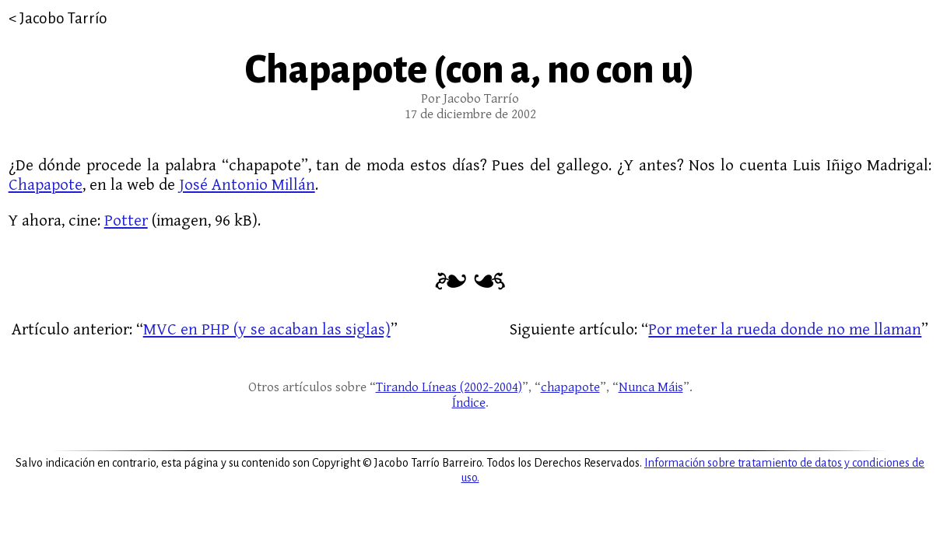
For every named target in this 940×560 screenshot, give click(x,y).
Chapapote (46, 185)
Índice (469, 403)
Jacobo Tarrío (63, 18)
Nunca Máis (651, 387)
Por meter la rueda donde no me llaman (785, 329)
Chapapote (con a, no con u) (470, 70)
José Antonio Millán (247, 185)
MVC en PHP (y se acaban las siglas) (267, 329)
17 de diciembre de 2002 (470, 114)
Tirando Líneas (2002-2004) (449, 387)
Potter (126, 220)
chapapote (570, 387)
